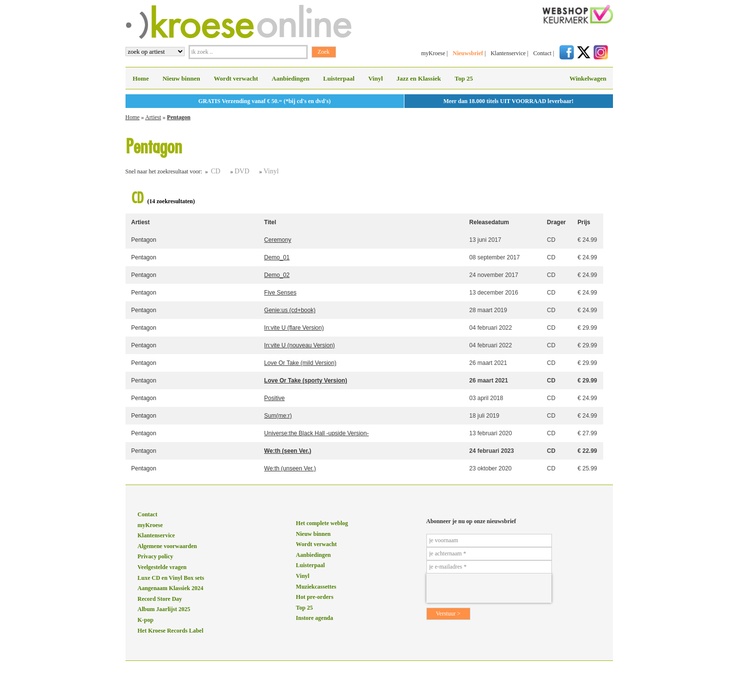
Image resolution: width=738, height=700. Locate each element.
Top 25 (464, 78)
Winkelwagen (588, 78)
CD (216, 171)
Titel (270, 222)
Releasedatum (489, 222)
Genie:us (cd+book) (290, 310)
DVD (242, 171)
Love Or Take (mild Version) (300, 363)
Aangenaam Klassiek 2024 (171, 588)
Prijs (584, 222)
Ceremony (278, 240)
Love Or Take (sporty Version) (306, 381)
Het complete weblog (322, 523)
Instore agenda (315, 618)
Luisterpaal (339, 78)
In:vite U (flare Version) (294, 328)
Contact (542, 53)
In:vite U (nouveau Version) (300, 345)
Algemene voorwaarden (168, 546)
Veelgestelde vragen (162, 567)
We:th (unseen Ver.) (290, 468)
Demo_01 (277, 257)
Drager (557, 222)
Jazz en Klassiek (419, 78)
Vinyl (376, 78)
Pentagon (179, 117)
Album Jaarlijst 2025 (164, 609)
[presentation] (489, 588)
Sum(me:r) (278, 416)
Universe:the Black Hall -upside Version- (316, 433)
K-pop (146, 620)
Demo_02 (277, 275)
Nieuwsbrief (468, 53)
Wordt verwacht (236, 78)
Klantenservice (508, 53)
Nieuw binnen (181, 78)
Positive (274, 398)
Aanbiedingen (290, 78)
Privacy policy (156, 556)
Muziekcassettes (316, 587)
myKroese (433, 53)
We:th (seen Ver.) (288, 451)
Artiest (153, 117)
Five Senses (280, 293)
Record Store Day (160, 599)
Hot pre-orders (315, 597)
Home (141, 78)
